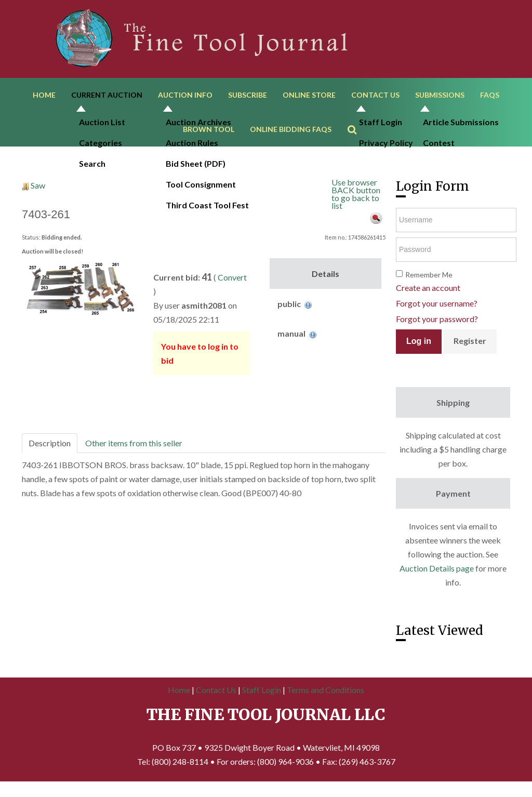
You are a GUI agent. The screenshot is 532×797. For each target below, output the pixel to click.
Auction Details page (437, 578)
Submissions (440, 97)
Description (50, 453)
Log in (419, 351)
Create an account (428, 297)
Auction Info (185, 97)
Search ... (357, 122)
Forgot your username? (437, 313)
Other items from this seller (134, 453)
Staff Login (262, 700)
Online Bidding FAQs (291, 137)
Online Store (309, 97)
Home (44, 97)
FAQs (490, 97)
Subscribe (248, 97)
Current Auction (107, 97)
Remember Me (429, 284)
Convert (232, 288)
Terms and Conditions (325, 700)
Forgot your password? (437, 329)
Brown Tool (209, 137)
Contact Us (375, 97)
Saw (38, 196)
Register (470, 350)
